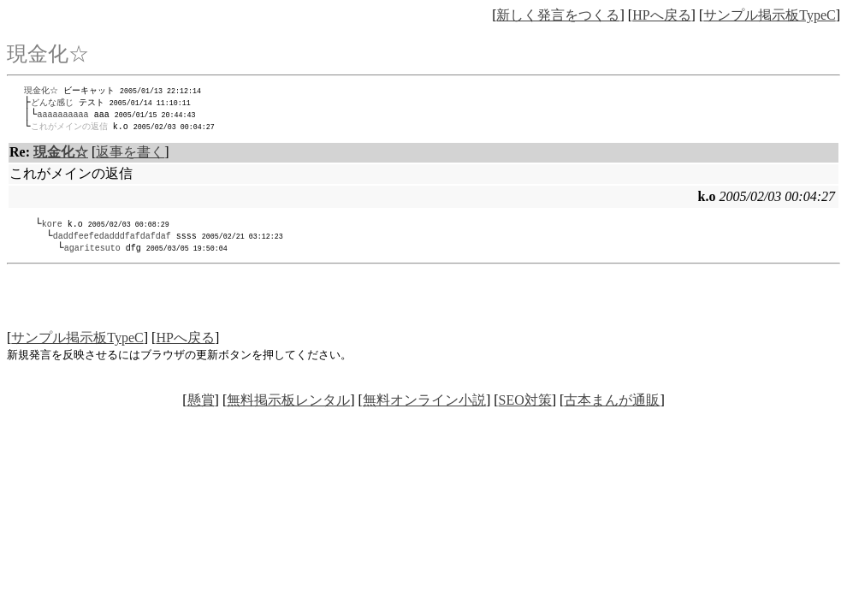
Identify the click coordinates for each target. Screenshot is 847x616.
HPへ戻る (661, 15)
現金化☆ (41, 91)
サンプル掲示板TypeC (769, 15)
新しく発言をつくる (558, 15)
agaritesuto (92, 253)
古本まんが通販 (612, 406)
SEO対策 (525, 406)
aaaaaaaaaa (63, 116)
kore (52, 228)
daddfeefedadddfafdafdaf (112, 240)
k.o (125, 129)
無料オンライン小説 (424, 406)
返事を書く (130, 155)
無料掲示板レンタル (288, 406)
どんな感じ (52, 104)
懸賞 (201, 406)
